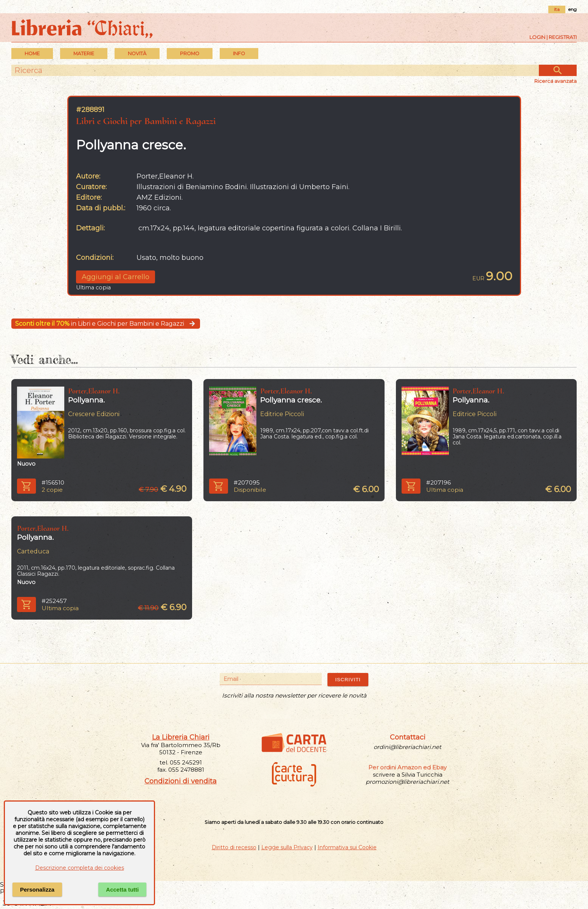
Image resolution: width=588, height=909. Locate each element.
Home (32, 54)
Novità (137, 54)
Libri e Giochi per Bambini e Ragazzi (146, 121)
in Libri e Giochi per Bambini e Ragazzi (106, 324)
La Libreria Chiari (181, 737)
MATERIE (84, 54)
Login (537, 37)
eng (572, 9)
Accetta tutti (122, 890)
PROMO (190, 54)
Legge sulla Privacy (287, 847)
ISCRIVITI (348, 680)
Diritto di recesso (234, 847)
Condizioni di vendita (181, 781)
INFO (239, 54)
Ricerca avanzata (555, 81)
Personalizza (37, 890)
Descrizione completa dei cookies (80, 868)
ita (557, 9)
